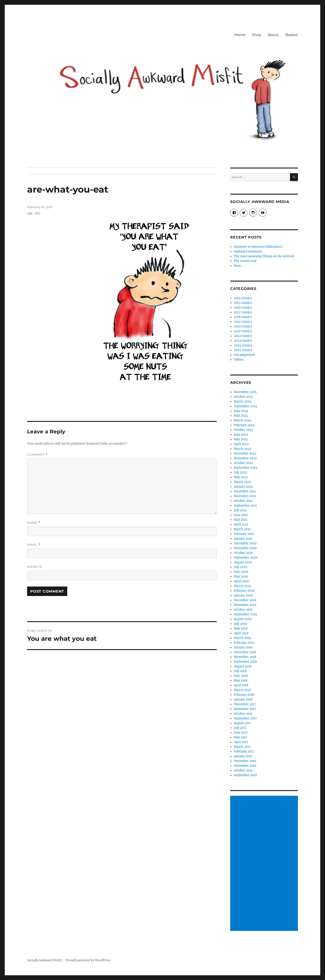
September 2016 (245, 775)
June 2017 (241, 733)
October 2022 (243, 463)
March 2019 (242, 638)
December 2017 (245, 704)
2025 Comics (243, 350)
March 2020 (243, 586)
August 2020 (243, 562)
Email (34, 545)
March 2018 (242, 690)
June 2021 (241, 515)
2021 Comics (243, 331)
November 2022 (245, 458)
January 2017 (243, 756)
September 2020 (246, 558)
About (273, 35)
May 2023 (241, 439)
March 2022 (243, 482)
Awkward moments (248, 251)
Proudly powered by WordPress (88, 960)
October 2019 (243, 610)
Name (34, 523)
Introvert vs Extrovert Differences (258, 247)
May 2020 (241, 576)
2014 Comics (243, 298)
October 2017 (243, 714)
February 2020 (244, 591)
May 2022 (241, 477)
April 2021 (241, 524)
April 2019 (241, 633)
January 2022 (243, 487)
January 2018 (243, 699)
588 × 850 (34, 213)
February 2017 (244, 751)
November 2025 (245, 392)
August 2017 (243, 723)
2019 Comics (243, 322)
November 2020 (245, 548)
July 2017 (240, 728)
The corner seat (245, 261)
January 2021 (243, 539)
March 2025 (243, 401)
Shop (257, 35)
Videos (239, 360)
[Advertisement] (265, 864)
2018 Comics (243, 317)
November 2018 (245, 657)
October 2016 (243, 770)
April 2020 (241, 581)
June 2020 (241, 572)
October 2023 (243, 430)
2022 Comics (243, 336)
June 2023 (241, 435)
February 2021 (244, 534)
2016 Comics (243, 308)
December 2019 (245, 600)
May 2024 (241, 416)
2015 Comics (243, 303)
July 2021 (240, 510)
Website (35, 567)
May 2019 (241, 629)
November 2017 (245, 709)
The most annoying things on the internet (264, 256)
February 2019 (244, 643)
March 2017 (242, 747)
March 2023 (242, 449)
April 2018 (241, 685)
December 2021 (245, 491)
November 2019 (245, 605)
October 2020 (243, 553)
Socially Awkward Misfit (44, 960)
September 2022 (246, 468)
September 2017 (245, 718)
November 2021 (245, 496)
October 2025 (243, 397)
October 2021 (243, 501)
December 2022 (245, 454)
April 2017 (241, 742)
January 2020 (243, 595)
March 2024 (243, 420)
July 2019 (240, 624)
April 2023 (241, 444)
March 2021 (242, 529)
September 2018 (245, 662)
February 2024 (244, 425)
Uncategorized (244, 355)
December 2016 (245, 761)
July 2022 (240, 472)
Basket (292, 35)
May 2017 (241, 737)
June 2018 (241, 676)
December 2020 (245, 543)
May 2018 (241, 681)
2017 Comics (243, 312)
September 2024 (246, 406)
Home (240, 35)
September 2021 (245, 506)
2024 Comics (243, 345)
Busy (237, 266)
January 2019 (243, 647)
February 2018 (244, 695)
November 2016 (245, 766)
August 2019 (243, 619)
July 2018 (240, 671)
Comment (37, 455)
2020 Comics (243, 326)
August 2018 (243, 666)
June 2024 (241, 411)
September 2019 (245, 614)
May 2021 (241, 520)
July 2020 (240, 567)
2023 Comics (243, 341)
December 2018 (245, 652)
